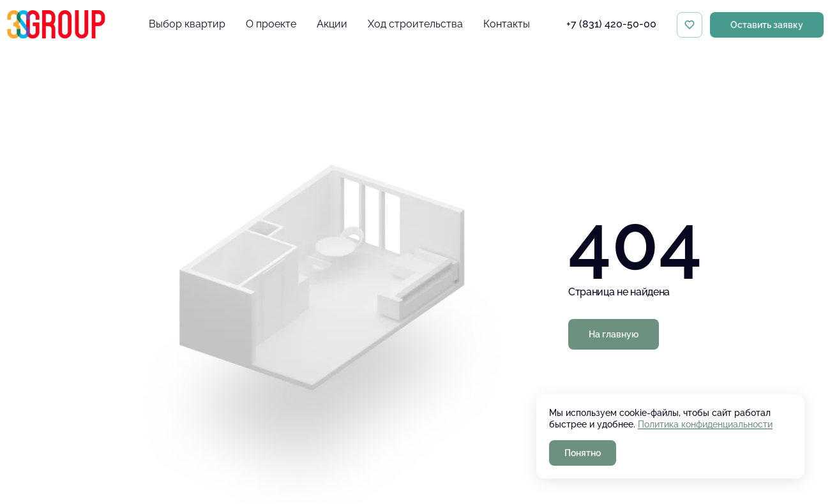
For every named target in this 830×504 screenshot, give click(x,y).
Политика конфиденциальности (705, 424)
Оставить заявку (767, 25)
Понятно (583, 453)
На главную (614, 334)
